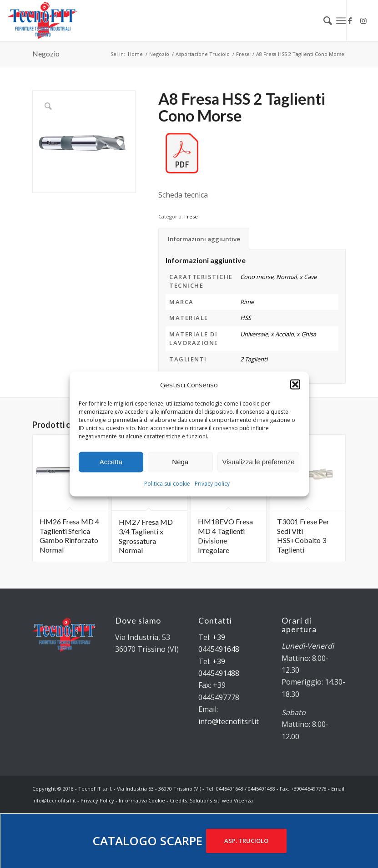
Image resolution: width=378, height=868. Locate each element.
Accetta (111, 462)
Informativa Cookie (142, 800)
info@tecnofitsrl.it (229, 721)
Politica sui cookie (167, 484)
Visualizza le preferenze (259, 462)
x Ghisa (306, 334)
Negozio (46, 53)
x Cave (308, 277)
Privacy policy (212, 484)
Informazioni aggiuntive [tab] (204, 239)
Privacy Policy (97, 800)
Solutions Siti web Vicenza (221, 800)
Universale (254, 334)
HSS (246, 318)
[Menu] (341, 20)
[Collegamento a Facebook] (350, 20)
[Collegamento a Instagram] (363, 20)
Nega (180, 462)
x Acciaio (282, 334)
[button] (295, 384)
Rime (247, 302)
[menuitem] (323, 20)
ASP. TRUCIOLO (246, 841)
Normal (286, 277)
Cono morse (257, 277)
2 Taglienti (254, 359)
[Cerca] (323, 20)
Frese (191, 216)
